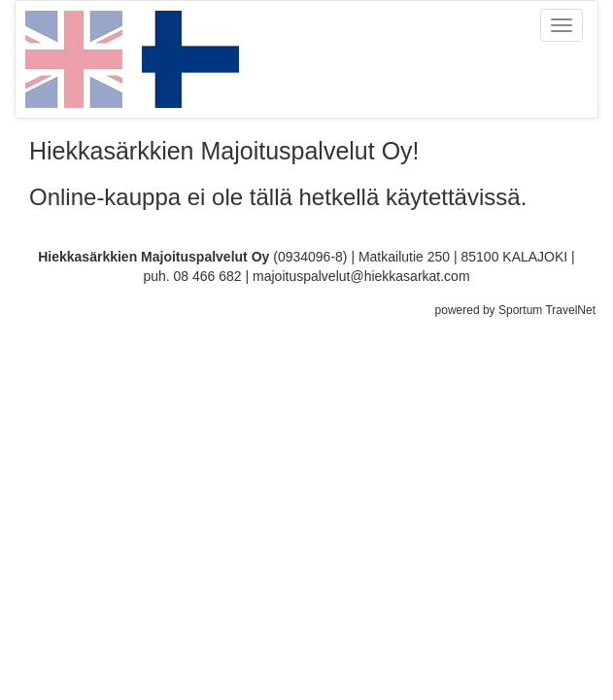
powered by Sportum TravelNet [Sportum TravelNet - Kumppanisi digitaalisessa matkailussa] (515, 310)
